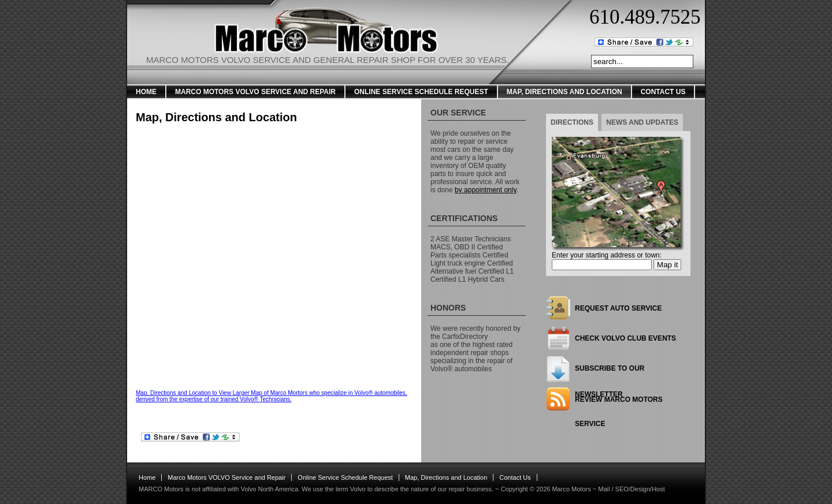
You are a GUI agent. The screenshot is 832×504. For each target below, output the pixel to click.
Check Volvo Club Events (625, 338)
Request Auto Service (618, 308)
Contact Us (663, 92)
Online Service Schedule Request (421, 92)
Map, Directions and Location (564, 92)
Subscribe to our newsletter (610, 373)
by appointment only (486, 190)
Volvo (358, 489)
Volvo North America (269, 489)
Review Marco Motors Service (619, 404)
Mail (604, 489)
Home (146, 92)
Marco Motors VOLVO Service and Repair (255, 92)
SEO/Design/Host (640, 489)
